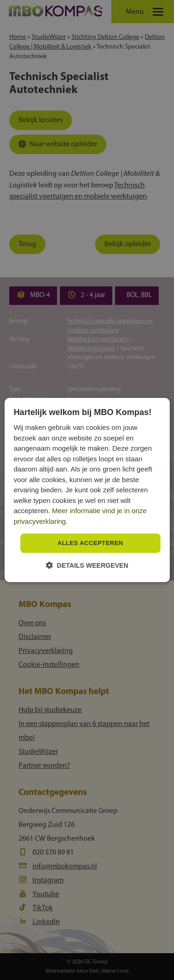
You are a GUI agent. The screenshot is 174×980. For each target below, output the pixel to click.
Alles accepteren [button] (90, 543)
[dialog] (87, 490)
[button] (87, 565)
